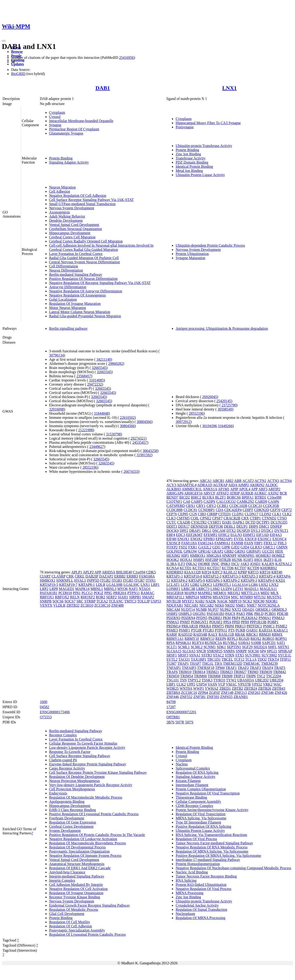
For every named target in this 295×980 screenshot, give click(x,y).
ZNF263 (254, 693)
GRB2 (229, 551)
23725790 (229, 405)
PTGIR (196, 630)
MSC (235, 597)
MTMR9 (246, 597)
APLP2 (88, 572)
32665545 (99, 368)
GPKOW (190, 551)
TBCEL (227, 659)
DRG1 (207, 531)
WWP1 (199, 688)
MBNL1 (97, 589)
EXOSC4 (279, 539)
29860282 (115, 364)
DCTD (251, 522)
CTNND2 (269, 518)
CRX (245, 518)
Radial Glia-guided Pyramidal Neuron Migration (85, 316)
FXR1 (193, 547)
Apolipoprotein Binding (67, 802)
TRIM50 (173, 676)
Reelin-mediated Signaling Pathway (76, 274)
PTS (232, 630)
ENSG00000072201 (181, 712)
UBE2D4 (277, 680)
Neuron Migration (62, 187)
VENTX (46, 605)
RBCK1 (252, 634)
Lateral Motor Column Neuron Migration (80, 312)
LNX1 (229, 88)
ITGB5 (128, 580)
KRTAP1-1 (175, 576)
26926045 (209, 397)
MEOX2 (234, 593)
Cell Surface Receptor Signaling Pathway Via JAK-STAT (91, 200)
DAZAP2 (106, 576)
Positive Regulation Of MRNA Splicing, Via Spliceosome (218, 856)
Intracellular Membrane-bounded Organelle (81, 121)
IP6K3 (225, 564)
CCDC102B (238, 506)
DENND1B (199, 526)
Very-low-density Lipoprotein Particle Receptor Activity (91, 785)
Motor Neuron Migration (68, 308)
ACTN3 (273, 481)
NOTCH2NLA (269, 605)
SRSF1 (172, 655)
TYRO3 (219, 680)
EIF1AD (263, 535)
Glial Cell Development (67, 914)
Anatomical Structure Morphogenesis (77, 864)
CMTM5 (183, 518)
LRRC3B (188, 589)
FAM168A (147, 576)
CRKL (80, 576)
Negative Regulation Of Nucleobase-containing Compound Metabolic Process (233, 868)
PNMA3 (278, 618)
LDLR (101, 585)
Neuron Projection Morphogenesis (74, 781)
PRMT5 (218, 626)
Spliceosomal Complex (193, 768)
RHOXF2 (88, 597)
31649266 (225, 426)
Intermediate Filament (192, 785)
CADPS (209, 502)
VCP (222, 684)
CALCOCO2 (226, 502)
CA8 (187, 502)
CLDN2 (265, 514)
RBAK (240, 634)
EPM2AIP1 (224, 539)
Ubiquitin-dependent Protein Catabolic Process (210, 245)
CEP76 (172, 514)
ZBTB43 (279, 688)
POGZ (99, 593)
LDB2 (195, 585)
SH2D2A (260, 647)
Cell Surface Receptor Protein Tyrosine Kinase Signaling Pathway (98, 772)
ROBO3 (268, 639)
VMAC (231, 684)
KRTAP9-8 (266, 580)
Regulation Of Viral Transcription (201, 814)
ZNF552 (186, 697)
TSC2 (261, 676)
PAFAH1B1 (49, 593)
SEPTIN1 (234, 647)
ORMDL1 (263, 610)
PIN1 (77, 593)
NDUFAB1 (175, 605)
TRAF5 (280, 668)
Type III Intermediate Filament (198, 822)
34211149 (104, 359)
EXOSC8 (173, 543)
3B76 (170, 722)
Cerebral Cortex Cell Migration (72, 237)
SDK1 (221, 647)
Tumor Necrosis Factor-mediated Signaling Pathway (214, 843)
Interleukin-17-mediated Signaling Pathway (208, 860)
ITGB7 (140, 580)
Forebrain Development (67, 818)
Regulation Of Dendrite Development (77, 777)
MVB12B (174, 601)
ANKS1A (210, 489)
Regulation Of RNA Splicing (197, 772)
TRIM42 (280, 672)
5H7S (189, 722)
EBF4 (171, 535)
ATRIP (235, 493)
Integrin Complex (62, 880)
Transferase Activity (191, 158)
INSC (215, 564)
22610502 (127, 418)
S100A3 (244, 643)
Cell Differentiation (63, 266)
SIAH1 (123, 597)
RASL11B (226, 634)
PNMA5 (173, 622)
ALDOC (272, 485)
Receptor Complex (63, 735)
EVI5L (239, 539)
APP (98, 572)
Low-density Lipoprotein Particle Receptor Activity (87, 748)
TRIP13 (239, 676)
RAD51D (185, 634)
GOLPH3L (175, 551)
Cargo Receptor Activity (67, 768)
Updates (18, 64)
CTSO (282, 518)
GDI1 (216, 547)
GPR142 (204, 551)
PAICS (230, 614)
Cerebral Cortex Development (71, 826)
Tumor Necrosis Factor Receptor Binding (206, 876)
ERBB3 (132, 576)
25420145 (224, 401)
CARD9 (261, 502)
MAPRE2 (205, 593)
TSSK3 (207, 680)
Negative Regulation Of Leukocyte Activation (83, 839)
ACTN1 (260, 481)
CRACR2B (232, 518)
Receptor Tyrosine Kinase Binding (75, 897)
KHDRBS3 (175, 572)
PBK (250, 614)
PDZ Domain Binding (192, 162)
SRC (80, 601)
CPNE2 (206, 518)
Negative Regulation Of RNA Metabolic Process (212, 847)
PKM (227, 618)
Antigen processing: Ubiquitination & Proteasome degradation (222, 328)
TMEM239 (269, 664)
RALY (213, 634)
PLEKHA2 (249, 618)
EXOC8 (251, 539)
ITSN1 (151, 580)
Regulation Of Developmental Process (77, 847)
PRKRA (205, 626)
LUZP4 (226, 589)
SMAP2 (148, 597)
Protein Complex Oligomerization (201, 789)
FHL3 (282, 543)
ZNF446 (173, 697)
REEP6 (221, 639)
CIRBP (212, 514)
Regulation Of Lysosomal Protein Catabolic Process (87, 934)
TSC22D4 (274, 676)
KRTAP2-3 (250, 576)
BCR (283, 493)
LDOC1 (206, 585)
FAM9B (237, 543)
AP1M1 (224, 489)
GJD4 (245, 547)
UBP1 (171, 684)
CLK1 (277, 514)
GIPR (226, 547)
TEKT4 (273, 659)
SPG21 (272, 651)
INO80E (204, 564)
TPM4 (220, 668)
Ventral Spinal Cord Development (74, 225)
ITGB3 (117, 580)
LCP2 (185, 585)
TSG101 (173, 680)
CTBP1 (255, 518)
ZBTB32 (73, 605)
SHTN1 (283, 647)
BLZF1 (220, 497)
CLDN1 (238, 514)
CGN (193, 514)
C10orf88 (274, 497)
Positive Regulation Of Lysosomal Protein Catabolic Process (94, 814)
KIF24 (206, 572)
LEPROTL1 (222, 585)
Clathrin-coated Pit (63, 760)
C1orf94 (139, 572)
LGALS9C (132, 585)
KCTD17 (214, 568)
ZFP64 (203, 693)
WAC (277, 684)
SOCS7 (70, 601)
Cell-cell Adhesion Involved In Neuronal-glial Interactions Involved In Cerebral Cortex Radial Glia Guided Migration (101, 247)
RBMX (277, 634)
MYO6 (122, 589)
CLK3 (171, 518)
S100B (256, 643)
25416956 (127, 58)
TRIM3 (253, 672)
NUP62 (225, 610)
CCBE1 (223, 506)
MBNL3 (110, 589)
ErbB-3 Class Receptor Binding (72, 810)
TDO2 (262, 659)
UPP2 (191, 684)
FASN (249, 543)
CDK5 (151, 572)
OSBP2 (172, 614)
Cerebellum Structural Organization (75, 229)
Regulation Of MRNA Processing (201, 918)
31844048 (101, 413)
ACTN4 (286, 481)
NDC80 (259, 601)
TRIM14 (199, 672)
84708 (171, 702)
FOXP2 (172, 547)
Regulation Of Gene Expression (73, 822)
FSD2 (183, 547)
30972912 (183, 422)
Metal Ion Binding (189, 171)
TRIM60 (201, 676)
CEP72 (287, 510)
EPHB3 (209, 539)
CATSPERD (176, 506)
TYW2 (231, 680)
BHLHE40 (124, 572)
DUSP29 (243, 531)
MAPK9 (191, 593)
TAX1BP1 (199, 659)
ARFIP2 (274, 489)
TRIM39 (266, 672)
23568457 (84, 376)
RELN (75, 597)
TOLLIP (143, 601)
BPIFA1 (248, 497)
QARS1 (252, 630)
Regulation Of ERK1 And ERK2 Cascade (80, 868)
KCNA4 (173, 568)
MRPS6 (206, 597)
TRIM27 (240, 672)
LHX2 (264, 585)
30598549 (225, 409)
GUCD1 (268, 551)
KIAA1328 (192, 572)
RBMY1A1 (175, 639)
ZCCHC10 (102, 605)
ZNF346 (267, 693)
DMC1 (264, 526)
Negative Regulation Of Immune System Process (85, 856)
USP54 (202, 684)
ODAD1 (248, 610)
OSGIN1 (199, 614)
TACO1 (184, 659)
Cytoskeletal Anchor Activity (197, 905)
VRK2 (268, 684)
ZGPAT (215, 693)
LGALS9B (114, 585)
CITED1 (225, 514)
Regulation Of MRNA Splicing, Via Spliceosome (212, 851)
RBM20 (265, 634)
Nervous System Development (72, 208)
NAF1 (133, 589)
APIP (234, 489)
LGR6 (253, 585)
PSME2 (281, 626)
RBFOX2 (62, 597)
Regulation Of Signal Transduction (201, 910)
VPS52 (257, 684)
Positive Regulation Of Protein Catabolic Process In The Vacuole (97, 835)
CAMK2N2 (245, 502)
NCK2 (247, 601)
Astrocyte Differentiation (68, 287)
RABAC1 (281, 630)
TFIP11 (285, 659)
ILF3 (181, 564)
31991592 (144, 455)
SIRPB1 (135, 597)
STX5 (240, 655)
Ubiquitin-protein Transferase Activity (204, 146)
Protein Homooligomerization (198, 864)
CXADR (184, 522)
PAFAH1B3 (215, 614)
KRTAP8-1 (87, 585)
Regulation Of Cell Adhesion (71, 926)
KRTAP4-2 (179, 580)
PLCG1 (87, 593)
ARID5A (109, 572)
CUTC (171, 522)
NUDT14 (188, 610)
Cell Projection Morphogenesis (72, 789)
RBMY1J (207, 639)
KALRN (268, 564)
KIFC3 (217, 572)
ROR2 (101, 597)
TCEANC (116, 601)
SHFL (273, 647)
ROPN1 (281, 639)
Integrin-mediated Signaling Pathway (77, 876)
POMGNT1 (200, 622)
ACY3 (171, 485)
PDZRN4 (188, 618)
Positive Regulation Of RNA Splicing (203, 826)
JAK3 (245, 564)
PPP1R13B (258, 622)
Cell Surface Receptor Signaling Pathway (80, 756)
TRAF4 (267, 668)
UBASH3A (246, 680)
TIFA (218, 664)
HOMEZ (278, 556)
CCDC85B (271, 506)
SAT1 (281, 643)
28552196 (90, 467)
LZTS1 (238, 589)
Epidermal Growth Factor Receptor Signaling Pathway (90, 905)
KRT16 (265, 572)
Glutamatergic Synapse (66, 133)
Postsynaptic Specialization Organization (79, 851)
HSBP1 (199, 560)
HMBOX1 (48, 580)
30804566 (144, 422)
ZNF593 (213, 697)
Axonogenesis (60, 212)
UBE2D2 (262, 680)
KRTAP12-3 (212, 576)
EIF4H (171, 539)
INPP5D (93, 580)
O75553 (46, 717)
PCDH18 (65, 593)
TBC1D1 (214, 659)
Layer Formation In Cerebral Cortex (76, 254)
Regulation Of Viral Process (196, 839)
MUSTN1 (274, 597)
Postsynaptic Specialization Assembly (77, 930)
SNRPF (241, 651)
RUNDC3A (213, 643)
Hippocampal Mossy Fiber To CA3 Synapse (208, 123)
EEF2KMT (194, 535)
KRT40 (277, 572)
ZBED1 (225, 688)
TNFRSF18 (206, 668)
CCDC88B (174, 510)
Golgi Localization (63, 299)
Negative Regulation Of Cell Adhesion (78, 196)
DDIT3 (172, 526)
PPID (236, 622)
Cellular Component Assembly (198, 802)
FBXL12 (270, 543)
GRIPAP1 (254, 551)
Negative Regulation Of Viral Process (203, 889)
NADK (211, 601)
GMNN (282, 547)
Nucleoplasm (185, 914)
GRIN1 (240, 551)
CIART (45, 576)
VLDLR (59, 605)
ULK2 (181, 684)
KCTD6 (228, 568)
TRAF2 (243, 668)
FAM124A (206, 543)
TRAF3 (255, 668)
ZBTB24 (251, 688)
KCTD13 (199, 568)
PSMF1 (184, 630)
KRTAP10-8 (193, 576)
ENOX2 (196, 539)
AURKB (247, 493)
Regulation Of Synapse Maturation (75, 304)
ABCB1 (218, 481)
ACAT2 (248, 481)
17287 (171, 707)
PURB (240, 630)
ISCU (235, 564)
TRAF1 (231, 668)
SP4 (263, 651)
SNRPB (46, 601)
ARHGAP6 (175, 493)
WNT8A (186, 688)
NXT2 (236, 610)
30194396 (209, 426)
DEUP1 (242, 526)
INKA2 (192, 564)
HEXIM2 (173, 556)
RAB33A (266, 630)
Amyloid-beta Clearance (67, 872)
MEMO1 (220, 593)
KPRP (242, 572)
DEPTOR (216, 526)
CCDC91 (190, 510)
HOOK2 (173, 560)
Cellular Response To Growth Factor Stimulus (83, 743)
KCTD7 (241, 568)
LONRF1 (173, 589)
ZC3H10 (87, 605)
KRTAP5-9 (197, 580)
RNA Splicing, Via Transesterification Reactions (211, 835)
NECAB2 (206, 605)
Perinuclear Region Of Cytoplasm (74, 129)
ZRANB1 (241, 697)
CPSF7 (217, 518)
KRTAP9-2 (232, 580)
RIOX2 (256, 639)
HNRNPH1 (246, 556)
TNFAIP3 (189, 668)
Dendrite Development (66, 220)
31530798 (113, 434)
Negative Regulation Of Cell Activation (78, 889)
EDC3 (180, 535)
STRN (230, 655)
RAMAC (148, 593)
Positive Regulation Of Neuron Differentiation (83, 279)
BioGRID (18, 74)
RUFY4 (198, 643)
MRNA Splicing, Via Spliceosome (201, 818)
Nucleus (182, 764)
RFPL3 (232, 639)
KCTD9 (253, 568)
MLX (274, 593)
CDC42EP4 (233, 510)
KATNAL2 (283, 564)
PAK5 (241, 614)
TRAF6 (172, 672)
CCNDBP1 (206, 510)
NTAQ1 (145, 589)
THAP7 (195, 664)
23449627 (97, 447)
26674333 (131, 472)
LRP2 (44, 589)
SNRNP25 (215, 651)
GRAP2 (217, 551)
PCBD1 (270, 614)
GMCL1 (269, 547)
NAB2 (200, 601)
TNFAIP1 (174, 668)
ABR (238, 481)
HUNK (237, 560)
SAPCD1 (269, 643)
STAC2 (218, 655)
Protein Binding (61, 158)
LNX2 (274, 585)
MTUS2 (260, 597)
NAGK (222, 601)
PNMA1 (265, 618)
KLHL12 (230, 572)
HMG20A (214, 556)
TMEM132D (233, 664)
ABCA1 (206, 481)
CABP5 (197, 502)
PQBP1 (273, 622)
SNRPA (229, 651)
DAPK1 (239, 522)
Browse (17, 52)
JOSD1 (255, 564)
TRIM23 (226, 672)
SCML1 (184, 647)
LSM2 (215, 589)
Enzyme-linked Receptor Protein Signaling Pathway (88, 764)
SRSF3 (183, 655)
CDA (220, 510)
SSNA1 (195, 655)
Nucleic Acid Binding (192, 872)
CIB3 (202, 514)
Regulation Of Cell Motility (70, 922)
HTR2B (225, 560)
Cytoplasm (57, 112)
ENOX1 (183, 539)
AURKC (260, 493)
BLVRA (208, 497)
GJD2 (235, 547)
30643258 (150, 451)
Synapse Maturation (190, 258)
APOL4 (245, 489)
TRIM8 (227, 676)
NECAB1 (191, 605)
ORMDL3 (279, 610)
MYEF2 (188, 601)
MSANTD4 (221, 597)
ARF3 (263, 489)
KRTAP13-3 (232, 576)
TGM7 (171, 664)
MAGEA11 (268, 589)
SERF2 (112, 597)
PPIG (108, 593)
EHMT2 (249, 535)
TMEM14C (252, 664)
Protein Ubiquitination (192, 254)
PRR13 (240, 626)
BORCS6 (234, 497)
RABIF (172, 634)
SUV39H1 (253, 655)
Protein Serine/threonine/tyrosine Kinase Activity (212, 810)
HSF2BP (212, 560)
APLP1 (77, 572)
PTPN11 (134, 593)
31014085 (96, 380)
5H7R (180, 722)
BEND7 (172, 497)
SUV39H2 (269, 655)
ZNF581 (200, 697)
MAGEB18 (175, 593)
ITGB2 (105, 580)
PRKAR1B (190, 626)
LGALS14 (240, 585)
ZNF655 (226, 697)
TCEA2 (102, 601)
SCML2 (197, 647)
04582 (44, 707)
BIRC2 (196, 497)
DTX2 (231, 531)
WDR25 (173, 688)
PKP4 (236, 618)
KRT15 (253, 572)
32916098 (56, 409)
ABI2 (229, 481)
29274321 (138, 438)
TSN (183, 680)
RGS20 (244, 639)
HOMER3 (263, 556)
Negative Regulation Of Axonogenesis (78, 295)
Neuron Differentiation (66, 270)
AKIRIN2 (257, 485)
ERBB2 (120, 576)
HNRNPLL (65, 580)
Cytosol (55, 117)
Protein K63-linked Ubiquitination (201, 885)
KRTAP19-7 (68, 585)
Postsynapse (185, 127)
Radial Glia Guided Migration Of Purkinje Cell (84, 258)
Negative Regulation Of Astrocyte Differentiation (86, 291)
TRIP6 (251, 676)
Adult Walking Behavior (67, 216)
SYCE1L (285, 655)
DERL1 (230, 526)
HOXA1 (186, 560)
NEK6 (219, 605)
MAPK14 (82, 589)
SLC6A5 (189, 651)
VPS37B (244, 684)
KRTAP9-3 (249, 580)
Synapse (55, 125)
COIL (195, 518)
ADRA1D (205, 485)
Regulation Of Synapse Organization (76, 893)
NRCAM (173, 610)
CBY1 (201, 506)
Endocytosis (58, 793)
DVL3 (255, 531)
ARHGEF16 (193, 493)
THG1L (208, 664)
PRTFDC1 (254, 626)
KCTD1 (186, 568)
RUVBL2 (230, 643)
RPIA (171, 643)
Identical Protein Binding (194, 166)
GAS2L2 (205, 547)
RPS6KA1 (183, 643)
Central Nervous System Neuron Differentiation (84, 262)
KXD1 (280, 580)
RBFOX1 (47, 597)
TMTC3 (130, 601)
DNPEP (276, 526)
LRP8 (54, 589)
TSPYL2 (194, 680)
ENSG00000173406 (55, 712)
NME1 (241, 605)
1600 (44, 702)
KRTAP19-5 (49, 585)
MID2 (265, 593)
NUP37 (213, 610)
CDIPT (248, 510)
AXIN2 (273, 493)
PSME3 (172, 630)
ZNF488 (117, 605)
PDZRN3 (173, 618)
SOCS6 (58, 601)
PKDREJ (215, 618)
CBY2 (211, 506)
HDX (279, 551)
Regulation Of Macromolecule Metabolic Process (86, 797)
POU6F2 (216, 622)
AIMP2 (243, 485)
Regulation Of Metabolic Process (74, 910)
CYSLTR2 (199, 522)
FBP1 (258, 543)
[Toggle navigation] (4, 41)
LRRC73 (203, 589)
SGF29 (247, 647)
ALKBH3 (174, 489)
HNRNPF (229, 556)
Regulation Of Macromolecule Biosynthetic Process (87, 843)
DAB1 (103, 88)
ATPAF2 (222, 493)
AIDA (233, 485)
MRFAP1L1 (176, 597)
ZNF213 (241, 693)
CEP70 (275, 510)
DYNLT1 (281, 531)
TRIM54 (187, 676)
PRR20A (120, 593)
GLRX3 (256, 547)
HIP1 (185, 556)
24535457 (140, 442)
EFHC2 (224, 535)
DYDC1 (267, 531)
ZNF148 (227, 693)
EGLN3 (236, 535)
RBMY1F (192, 639)
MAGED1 (67, 589)
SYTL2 (172, 659)
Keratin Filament (188, 781)
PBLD (259, 614)
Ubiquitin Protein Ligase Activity (200, 175)
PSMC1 (269, 626)
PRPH (230, 626)
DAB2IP (92, 576)
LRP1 (155, 585)
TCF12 (239, 659)
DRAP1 (195, 531)
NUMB (201, 610)
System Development (65, 831)
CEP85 (183, 514)
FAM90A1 (222, 543)
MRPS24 (192, 597)
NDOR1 (272, 601)
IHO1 (258, 560)
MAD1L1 (252, 589)
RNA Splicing (186, 880)
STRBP (90, 601)
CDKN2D (261, 510)
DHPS (253, 526)
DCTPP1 (263, 522)
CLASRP (59, 576)
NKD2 (230, 605)
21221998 (86, 430)
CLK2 (287, 514)
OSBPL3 (185, 614)
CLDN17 (252, 514)
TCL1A (251, 659)
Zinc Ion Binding (188, 154)
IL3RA (171, 564)
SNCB (201, 651)
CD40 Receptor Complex (194, 806)
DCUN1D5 (279, 522)
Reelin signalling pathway (68, 328)
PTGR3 (208, 630)
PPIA (227, 622)
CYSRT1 (214, 522)
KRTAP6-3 (214, 580)
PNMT (185, 622)
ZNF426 (281, 693)
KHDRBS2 (269, 568)
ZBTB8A (173, 693)
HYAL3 (80, 580)
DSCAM (219, 531)
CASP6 (274, 502)
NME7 (252, 605)
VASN (212, 684)
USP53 (156, 601)
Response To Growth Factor (70, 752)
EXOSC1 (265, 539)
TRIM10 (185, 672)
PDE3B (283, 614)
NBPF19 (235, 601)
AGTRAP (220, 485)
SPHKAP (285, 651)
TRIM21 (212, 672)
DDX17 (184, 526)
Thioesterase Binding (191, 797)
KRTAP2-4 (267, 576)
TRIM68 (214, 676)
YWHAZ (212, 688)
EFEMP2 (210, 535)
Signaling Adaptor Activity (69, 162)
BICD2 (185, 497)
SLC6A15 (174, 651)
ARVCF (209, 493)
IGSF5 (248, 560)
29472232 (94, 384)
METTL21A (250, 593)
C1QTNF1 (174, 502)
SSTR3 (207, 655)
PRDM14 (173, 626)
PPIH (245, 622)
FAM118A (189, 543)
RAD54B (200, 634)
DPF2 (184, 531)
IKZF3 (268, 560)
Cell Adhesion (60, 191)
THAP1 (183, 664)
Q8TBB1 (173, 717)
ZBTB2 (237, 688)
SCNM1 (210, 647)
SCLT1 (172, 647)
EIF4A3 (276, 535)
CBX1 (190, 506)
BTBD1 (261, 497)
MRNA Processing (189, 893)
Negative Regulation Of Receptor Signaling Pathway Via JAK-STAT (100, 283)
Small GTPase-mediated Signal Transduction (82, 204)
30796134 (56, 355)
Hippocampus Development (70, 233)
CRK (70, 576)
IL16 (278, 560)
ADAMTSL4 (187, 485)
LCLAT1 (173, 585)
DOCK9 (173, 531)
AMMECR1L (192, 489)
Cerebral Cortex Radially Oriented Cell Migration (86, 241)
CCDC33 (255, 506)
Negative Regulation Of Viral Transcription (208, 793)
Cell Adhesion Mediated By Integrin (76, 885)
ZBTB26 (265, 688)
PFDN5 (202, 618)
